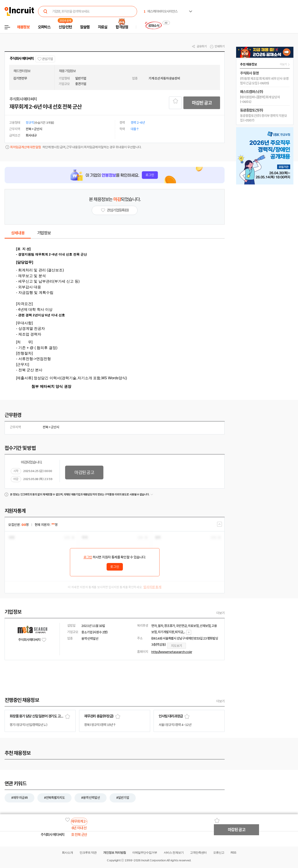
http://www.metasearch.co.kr (172, 652)
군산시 (55, 427)
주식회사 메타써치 (22, 59)
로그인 (88, 557)
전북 (45, 427)
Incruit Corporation (153, 860)
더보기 (221, 613)
